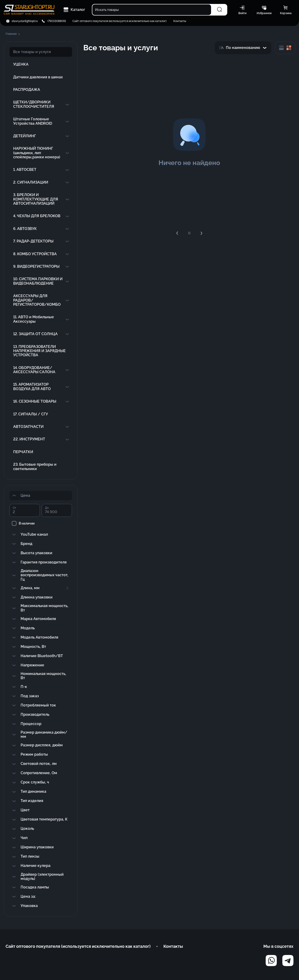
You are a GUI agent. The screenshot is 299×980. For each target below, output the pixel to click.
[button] (13, 34)
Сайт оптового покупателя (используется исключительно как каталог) (119, 21)
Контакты (180, 21)
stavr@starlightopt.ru (25, 21)
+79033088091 (56, 21)
